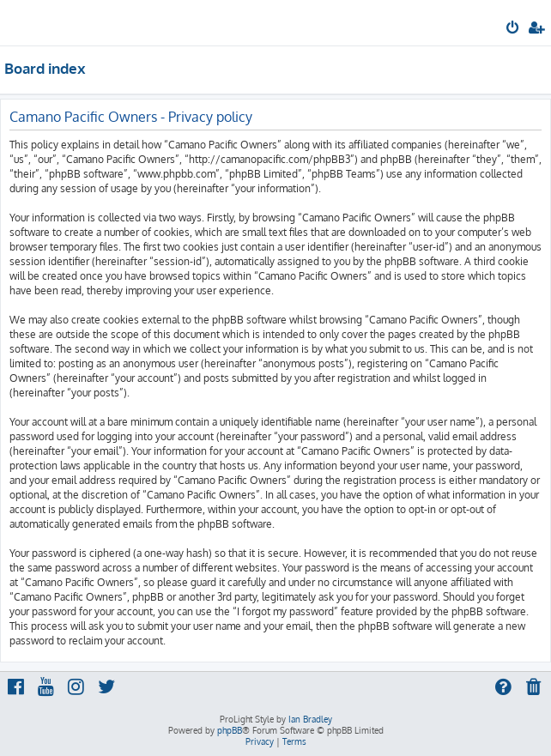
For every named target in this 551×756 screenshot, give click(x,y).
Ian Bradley (310, 719)
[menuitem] (514, 29)
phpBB (230, 730)
